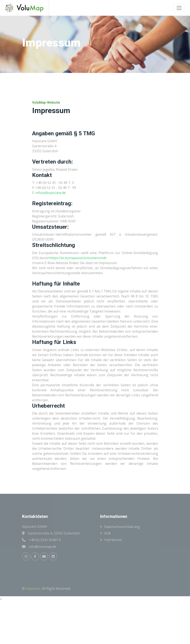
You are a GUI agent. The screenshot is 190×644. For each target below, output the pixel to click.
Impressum (113, 540)
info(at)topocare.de (51, 216)
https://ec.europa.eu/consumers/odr (78, 281)
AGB (107, 533)
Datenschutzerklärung (122, 527)
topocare (33, 588)
